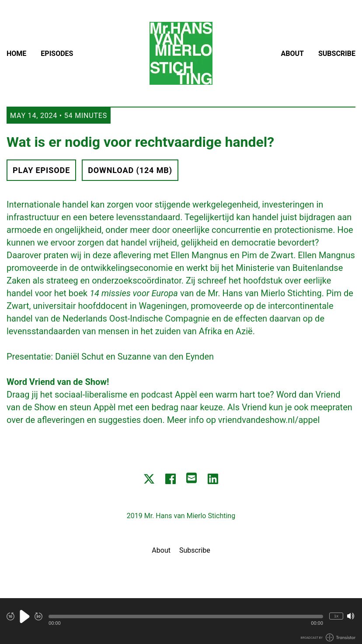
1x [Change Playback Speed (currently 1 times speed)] (336, 616)
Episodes (57, 54)
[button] (186, 616)
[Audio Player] (181, 621)
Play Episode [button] (41, 170)
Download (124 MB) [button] (130, 170)
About (292, 54)
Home (16, 54)
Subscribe (337, 54)
